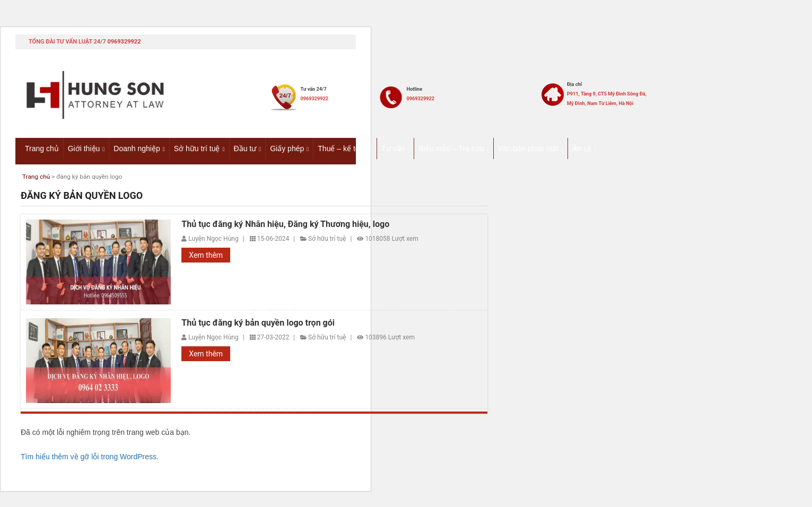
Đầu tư (245, 148)
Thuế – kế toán (343, 148)
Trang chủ (42, 148)
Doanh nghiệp (137, 148)
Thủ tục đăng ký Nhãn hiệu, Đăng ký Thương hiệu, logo (285, 225)
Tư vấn (393, 148)
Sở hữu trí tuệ (197, 148)
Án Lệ (582, 148)
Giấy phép (287, 148)
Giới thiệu (84, 148)
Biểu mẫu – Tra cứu (451, 148)
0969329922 (124, 42)
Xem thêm (206, 256)
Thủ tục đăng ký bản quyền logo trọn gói (258, 324)
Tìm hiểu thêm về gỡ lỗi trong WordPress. (90, 457)
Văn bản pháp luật (528, 148)
